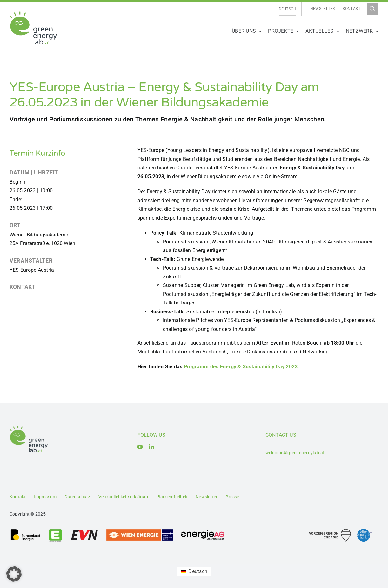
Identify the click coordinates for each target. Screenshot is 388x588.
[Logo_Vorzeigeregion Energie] (330, 531)
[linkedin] (151, 447)
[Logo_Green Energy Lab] (33, 14)
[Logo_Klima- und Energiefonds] (365, 531)
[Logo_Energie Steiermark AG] (55, 531)
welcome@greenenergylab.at (295, 453)
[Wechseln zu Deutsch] (288, 9)
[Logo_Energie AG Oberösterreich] (203, 531)
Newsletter (322, 9)
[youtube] (140, 447)
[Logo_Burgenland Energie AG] (25, 531)
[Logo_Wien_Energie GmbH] (140, 531)
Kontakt (352, 9)
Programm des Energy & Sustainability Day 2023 (241, 367)
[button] (14, 574)
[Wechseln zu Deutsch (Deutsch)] (194, 572)
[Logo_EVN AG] (84, 531)
